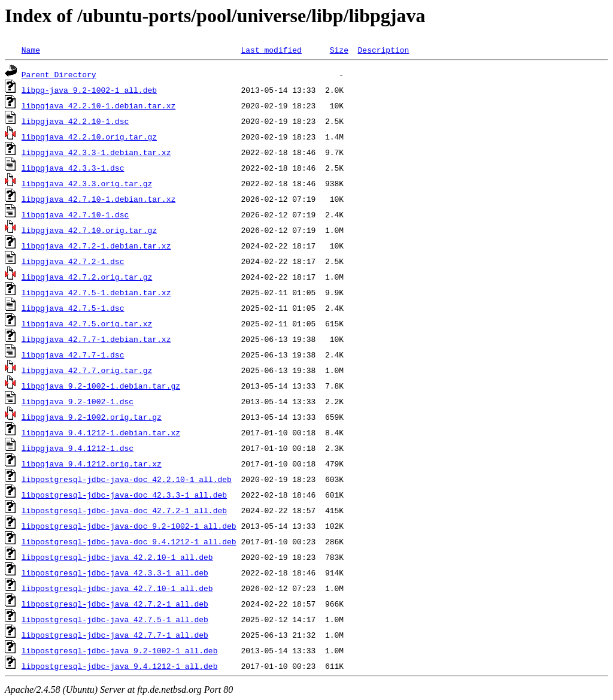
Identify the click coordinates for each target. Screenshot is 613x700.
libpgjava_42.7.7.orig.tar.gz (87, 370)
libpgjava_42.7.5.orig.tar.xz (87, 323)
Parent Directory (59, 74)
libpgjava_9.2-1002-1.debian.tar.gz (101, 386)
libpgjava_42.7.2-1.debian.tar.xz (96, 246)
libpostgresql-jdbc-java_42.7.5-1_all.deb (115, 619)
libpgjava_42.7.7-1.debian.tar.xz (96, 339)
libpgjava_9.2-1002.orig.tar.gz (92, 417)
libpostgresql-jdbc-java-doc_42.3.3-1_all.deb (124, 495)
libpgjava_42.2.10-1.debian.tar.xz (98, 105)
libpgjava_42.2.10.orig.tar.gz (89, 137)
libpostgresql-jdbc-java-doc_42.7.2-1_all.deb (124, 510)
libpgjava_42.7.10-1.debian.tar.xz (98, 199)
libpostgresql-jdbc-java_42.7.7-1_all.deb (115, 635)
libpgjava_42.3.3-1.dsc (73, 168)
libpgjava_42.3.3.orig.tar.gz (87, 183)
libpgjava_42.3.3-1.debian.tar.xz (96, 152)
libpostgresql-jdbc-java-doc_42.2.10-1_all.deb (127, 479)
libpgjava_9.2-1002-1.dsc (78, 401)
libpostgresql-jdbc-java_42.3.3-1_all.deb (115, 572)
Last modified (271, 50)
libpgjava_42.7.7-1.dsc (73, 354)
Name (31, 50)
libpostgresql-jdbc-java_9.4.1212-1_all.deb (120, 666)
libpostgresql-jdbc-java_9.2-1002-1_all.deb (120, 650)
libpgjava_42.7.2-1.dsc (73, 261)
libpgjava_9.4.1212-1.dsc (78, 448)
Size (339, 50)
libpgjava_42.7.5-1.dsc (73, 308)
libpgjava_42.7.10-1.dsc (75, 214)
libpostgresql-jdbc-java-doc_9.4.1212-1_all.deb (129, 541)
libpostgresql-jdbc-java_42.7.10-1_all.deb (117, 588)
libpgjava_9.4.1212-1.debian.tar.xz (101, 432)
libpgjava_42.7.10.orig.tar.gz (89, 230)
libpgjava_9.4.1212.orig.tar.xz (92, 463)
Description (383, 50)
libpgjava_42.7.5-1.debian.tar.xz (96, 292)
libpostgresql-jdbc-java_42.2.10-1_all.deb (117, 557)
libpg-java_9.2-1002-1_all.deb (89, 90)
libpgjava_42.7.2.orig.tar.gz (87, 277)
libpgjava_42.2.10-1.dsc (75, 121)
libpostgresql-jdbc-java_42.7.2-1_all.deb (115, 604)
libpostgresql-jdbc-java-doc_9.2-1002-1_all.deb (129, 526)
